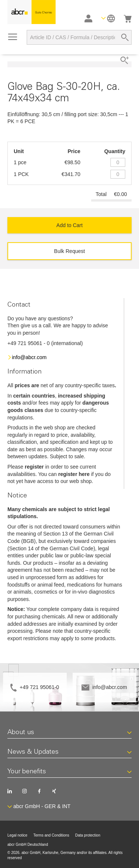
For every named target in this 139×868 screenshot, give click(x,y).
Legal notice (17, 835)
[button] (108, 18)
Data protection (88, 835)
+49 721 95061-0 (39, 687)
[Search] (125, 37)
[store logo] (32, 12)
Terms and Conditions (51, 835)
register (34, 467)
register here (74, 474)
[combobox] (79, 37)
